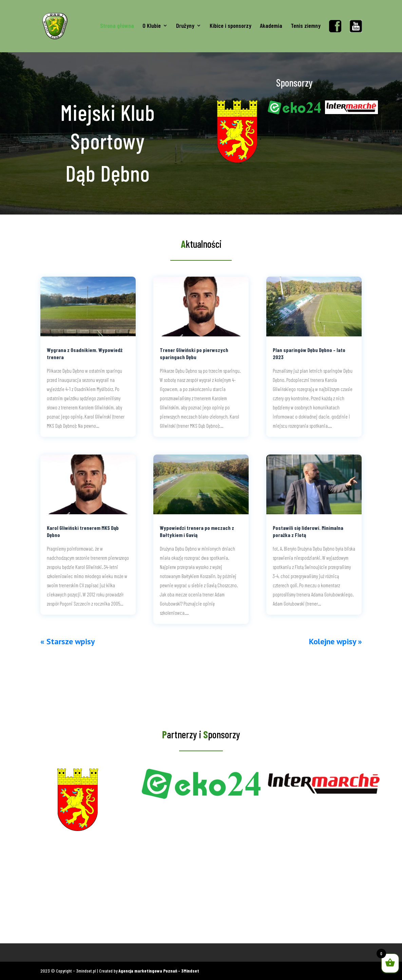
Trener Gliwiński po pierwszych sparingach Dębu (194, 353)
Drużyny (185, 26)
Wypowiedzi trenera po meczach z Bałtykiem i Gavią (197, 531)
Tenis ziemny (306, 26)
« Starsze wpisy (68, 641)
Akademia (271, 26)
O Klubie (152, 26)
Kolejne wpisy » (336, 641)
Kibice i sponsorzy (231, 26)
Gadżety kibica (78, 952)
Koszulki (48, 952)
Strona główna (117, 26)
